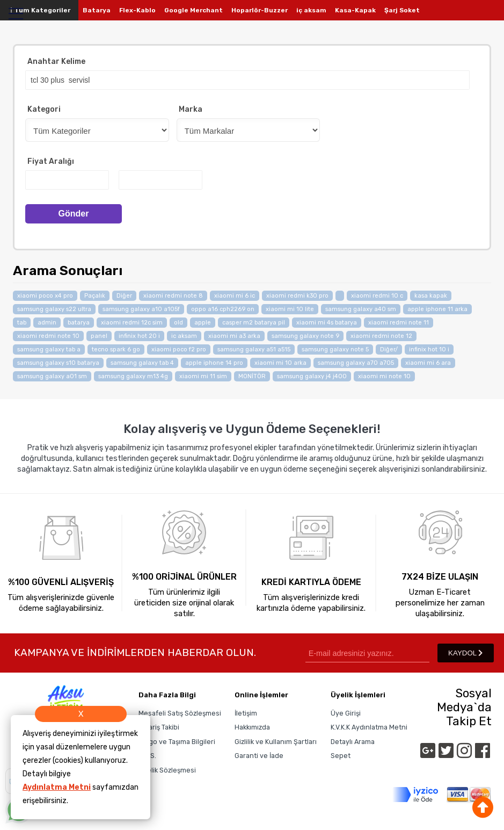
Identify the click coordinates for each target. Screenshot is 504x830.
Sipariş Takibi (159, 727)
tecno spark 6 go (116, 349)
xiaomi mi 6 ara (428, 363)
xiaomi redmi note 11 (399, 323)
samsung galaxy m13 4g (133, 376)
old (178, 323)
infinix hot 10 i (429, 349)
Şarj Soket (402, 10)
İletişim (246, 713)
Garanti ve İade (259, 756)
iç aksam (311, 10)
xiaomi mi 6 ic (235, 296)
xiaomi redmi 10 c (377, 296)
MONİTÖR (252, 376)
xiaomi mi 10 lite (290, 309)
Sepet (341, 756)
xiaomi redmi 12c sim (132, 323)
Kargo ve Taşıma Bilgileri (177, 742)
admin (47, 323)
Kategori (44, 109)
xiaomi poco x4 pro (45, 296)
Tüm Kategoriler (39, 10)
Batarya (97, 10)
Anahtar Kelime (56, 62)
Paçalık (95, 296)
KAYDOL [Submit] (465, 653)
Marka (191, 109)
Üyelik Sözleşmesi (167, 770)
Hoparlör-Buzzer (260, 10)
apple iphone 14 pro (214, 363)
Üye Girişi (346, 713)
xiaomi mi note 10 (384, 376)
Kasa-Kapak (355, 10)
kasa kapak (431, 296)
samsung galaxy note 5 (335, 349)
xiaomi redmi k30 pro (297, 296)
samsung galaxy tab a (49, 349)
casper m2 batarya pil (254, 323)
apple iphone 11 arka (437, 309)
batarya (79, 323)
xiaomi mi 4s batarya (327, 323)
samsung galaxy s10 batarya (58, 363)
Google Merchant (193, 10)
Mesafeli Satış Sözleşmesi (180, 713)
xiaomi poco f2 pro (179, 349)
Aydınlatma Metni (57, 787)
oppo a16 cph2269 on (223, 309)
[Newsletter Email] (367, 653)
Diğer (124, 296)
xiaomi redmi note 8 (173, 296)
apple (203, 323)
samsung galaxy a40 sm (361, 309)
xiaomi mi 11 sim (203, 376)
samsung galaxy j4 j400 (312, 376)
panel (99, 336)
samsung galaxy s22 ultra (54, 309)
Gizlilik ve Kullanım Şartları (276, 742)
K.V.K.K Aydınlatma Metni (369, 727)
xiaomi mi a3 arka (234, 336)
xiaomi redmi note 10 (48, 336)
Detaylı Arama (353, 742)
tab (22, 323)
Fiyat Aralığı (51, 161)
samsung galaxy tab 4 (142, 363)
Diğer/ (389, 349)
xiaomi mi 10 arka (280, 363)
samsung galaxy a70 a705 (356, 363)
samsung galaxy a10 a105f (141, 309)
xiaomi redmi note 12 (381, 336)
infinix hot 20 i (139, 336)
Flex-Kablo (137, 10)
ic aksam (184, 336)
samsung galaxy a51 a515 (254, 349)
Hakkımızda (252, 727)
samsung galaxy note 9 (305, 336)
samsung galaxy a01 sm (52, 376)
